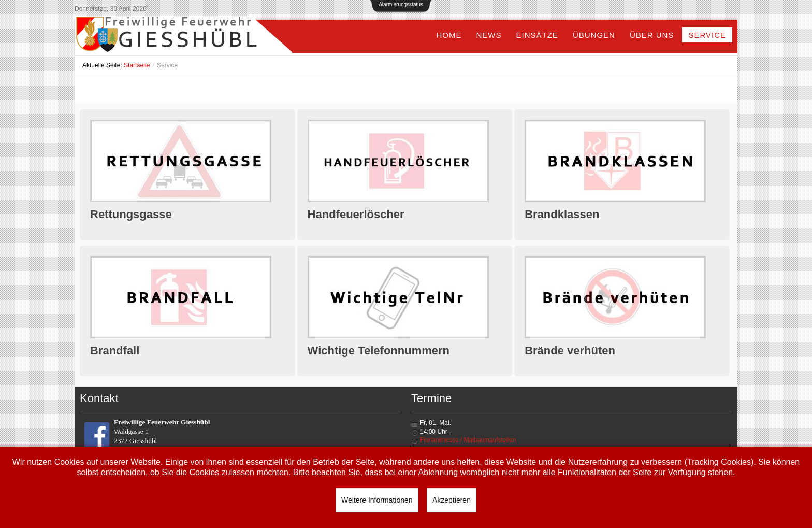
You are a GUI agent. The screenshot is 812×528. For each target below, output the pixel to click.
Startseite (137, 65)
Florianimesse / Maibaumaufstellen (468, 440)
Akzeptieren (452, 500)
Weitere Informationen (377, 500)
